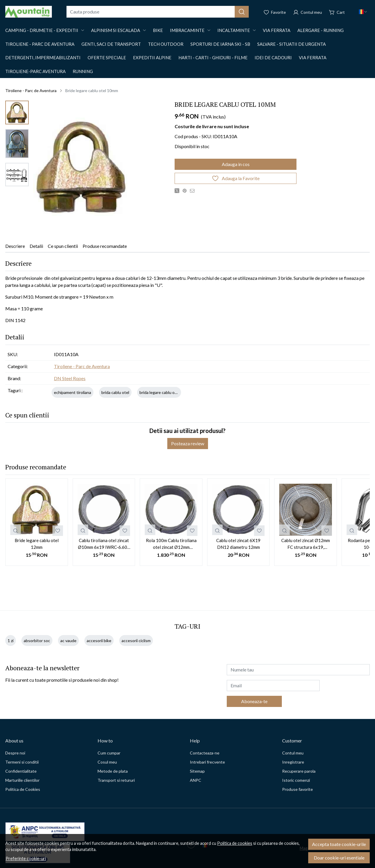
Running (83, 71)
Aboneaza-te (254, 701)
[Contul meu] (307, 12)
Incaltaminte (234, 30)
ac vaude (68, 641)
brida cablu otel (115, 392)
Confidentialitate (21, 771)
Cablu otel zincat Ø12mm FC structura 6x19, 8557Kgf (306, 544)
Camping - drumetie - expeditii (42, 30)
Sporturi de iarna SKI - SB (220, 44)
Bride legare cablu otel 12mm (37, 544)
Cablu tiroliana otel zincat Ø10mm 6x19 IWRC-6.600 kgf (104, 544)
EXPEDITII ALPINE (152, 57)
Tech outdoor (166, 44)
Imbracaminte (187, 30)
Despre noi (15, 753)
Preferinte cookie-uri (26, 858)
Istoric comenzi (296, 780)
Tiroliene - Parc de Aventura (40, 44)
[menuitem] (17, 112)
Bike (158, 30)
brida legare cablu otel (160, 392)
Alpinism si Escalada (116, 30)
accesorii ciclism (136, 641)
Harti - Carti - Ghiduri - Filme (213, 57)
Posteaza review (188, 443)
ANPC (196, 780)
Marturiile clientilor (22, 780)
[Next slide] (360, 522)
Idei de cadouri (273, 57)
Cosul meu (107, 762)
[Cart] (337, 12)
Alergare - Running (321, 30)
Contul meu (293, 753)
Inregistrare (293, 762)
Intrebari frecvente (207, 762)
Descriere (15, 246)
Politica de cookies (235, 843)
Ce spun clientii (63, 246)
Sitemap (197, 771)
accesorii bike (99, 641)
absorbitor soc (37, 641)
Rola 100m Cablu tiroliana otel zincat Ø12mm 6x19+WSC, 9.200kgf (171, 544)
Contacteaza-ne (205, 753)
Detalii (36, 246)
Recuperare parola (299, 771)
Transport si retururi (116, 780)
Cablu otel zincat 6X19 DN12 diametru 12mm (238, 544)
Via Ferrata (277, 30)
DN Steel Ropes (70, 378)
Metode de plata (113, 771)
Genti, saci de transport (111, 44)
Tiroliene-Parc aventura (35, 71)
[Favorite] (275, 12)
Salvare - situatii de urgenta (292, 44)
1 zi (11, 641)
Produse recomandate (105, 246)
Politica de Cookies (23, 789)
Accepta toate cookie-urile (339, 844)
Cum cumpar (109, 753)
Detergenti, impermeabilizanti (43, 57)
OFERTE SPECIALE (107, 57)
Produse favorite (298, 789)
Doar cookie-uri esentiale (339, 858)
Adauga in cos (236, 164)
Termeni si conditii (22, 762)
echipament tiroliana (73, 392)
